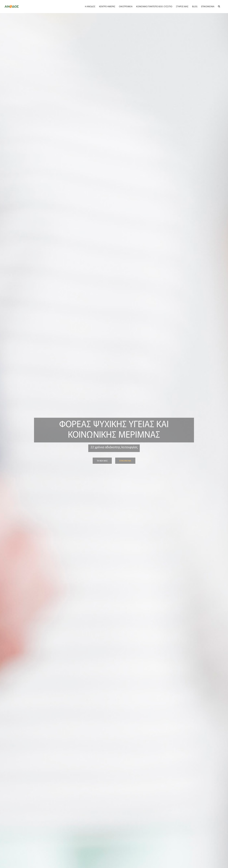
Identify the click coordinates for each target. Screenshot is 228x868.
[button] (219, 6)
